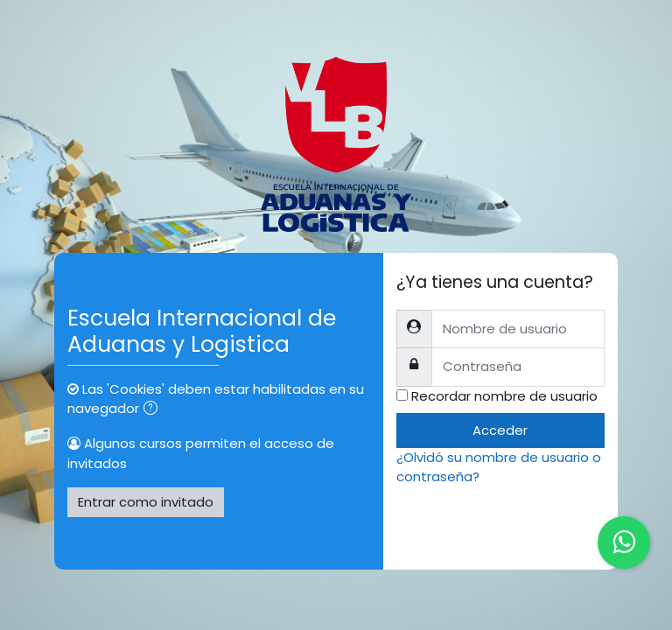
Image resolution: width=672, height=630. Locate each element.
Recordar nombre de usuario (504, 396)
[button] (154, 409)
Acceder (500, 430)
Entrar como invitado (146, 502)
